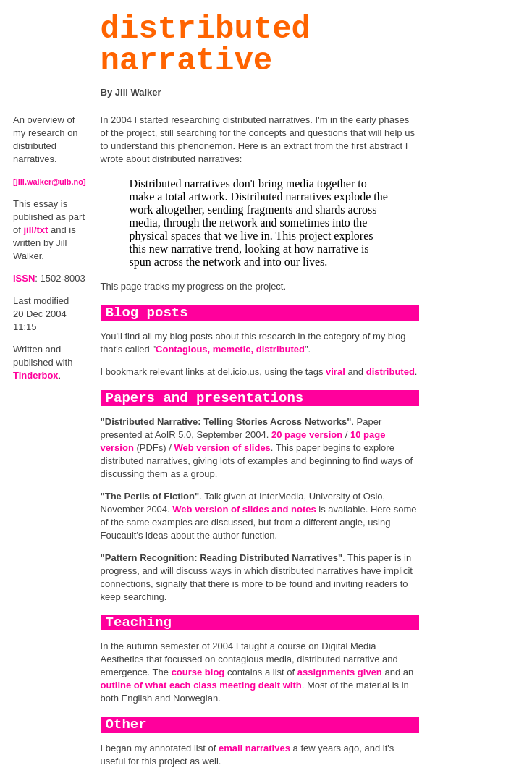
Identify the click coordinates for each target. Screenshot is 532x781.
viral (335, 372)
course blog (198, 672)
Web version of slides (222, 448)
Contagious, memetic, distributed (230, 349)
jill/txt (35, 230)
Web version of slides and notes (244, 509)
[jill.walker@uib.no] (50, 182)
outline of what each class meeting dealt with (201, 685)
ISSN (24, 278)
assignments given (340, 672)
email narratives (254, 748)
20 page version (307, 435)
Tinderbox (36, 375)
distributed (390, 372)
